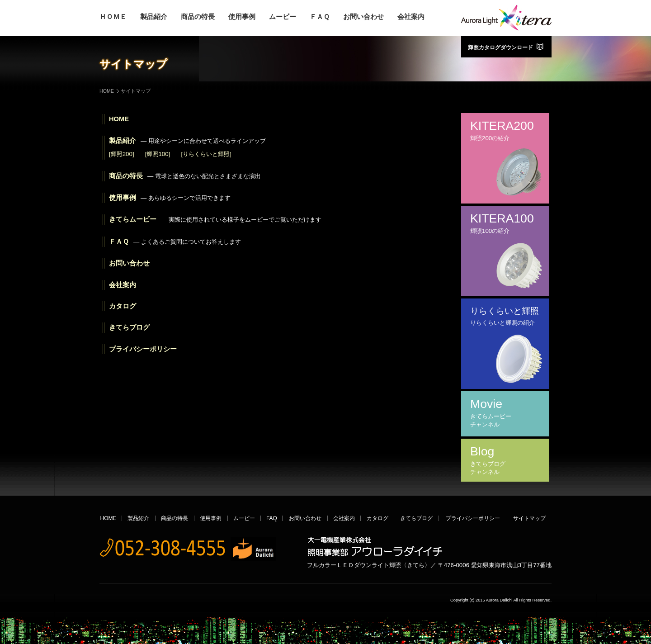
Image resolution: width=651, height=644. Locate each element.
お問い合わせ (363, 17)
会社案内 (411, 17)
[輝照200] (122, 154)
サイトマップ (529, 518)
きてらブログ (129, 327)
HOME (107, 91)
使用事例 (242, 17)
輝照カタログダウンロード (506, 47)
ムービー (283, 17)
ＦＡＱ (320, 17)
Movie (505, 413)
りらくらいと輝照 (505, 316)
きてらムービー (215, 219)
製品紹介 (154, 17)
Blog (505, 460)
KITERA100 (505, 223)
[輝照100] (158, 154)
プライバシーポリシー (143, 349)
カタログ (123, 306)
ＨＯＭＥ (113, 17)
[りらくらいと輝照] (206, 154)
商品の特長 (198, 17)
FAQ (272, 518)
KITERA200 (505, 131)
